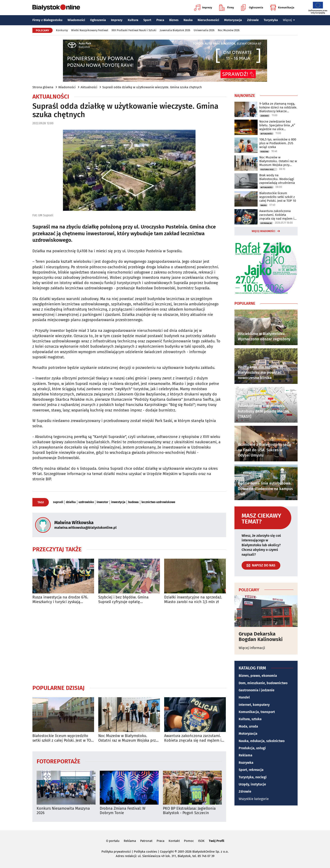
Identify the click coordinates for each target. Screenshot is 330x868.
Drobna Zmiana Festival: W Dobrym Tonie (123, 811)
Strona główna (43, 87)
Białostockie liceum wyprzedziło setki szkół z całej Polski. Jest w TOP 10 (63, 738)
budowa (133, 502)
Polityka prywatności (116, 852)
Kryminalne (266, 223)
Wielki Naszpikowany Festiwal (90, 30)
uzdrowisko (86, 502)
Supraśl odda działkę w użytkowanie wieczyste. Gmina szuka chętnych (152, 87)
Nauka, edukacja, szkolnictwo (262, 741)
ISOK (201, 841)
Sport (147, 20)
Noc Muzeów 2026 (229, 30)
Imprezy (203, 8)
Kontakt (174, 841)
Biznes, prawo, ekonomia (258, 676)
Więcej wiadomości (263, 231)
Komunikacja (282, 8)
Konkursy (62, 30)
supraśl (58, 502)
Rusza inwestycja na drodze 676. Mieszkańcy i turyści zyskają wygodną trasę (60, 600)
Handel (244, 697)
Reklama (246, 755)
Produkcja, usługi (252, 748)
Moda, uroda (248, 726)
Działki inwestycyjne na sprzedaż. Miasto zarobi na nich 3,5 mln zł (193, 600)
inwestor (102, 502)
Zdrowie (253, 20)
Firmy (227, 8)
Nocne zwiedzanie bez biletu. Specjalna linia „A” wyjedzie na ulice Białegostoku (277, 125)
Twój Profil (216, 841)
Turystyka (271, 20)
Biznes (174, 20)
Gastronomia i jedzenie (257, 690)
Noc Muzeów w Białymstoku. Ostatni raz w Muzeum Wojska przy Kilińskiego (128, 738)
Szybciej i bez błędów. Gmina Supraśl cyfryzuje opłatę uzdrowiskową (123, 600)
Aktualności (89, 87)
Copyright (167, 852)
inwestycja (118, 502)
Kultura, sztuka (250, 719)
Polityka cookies (145, 852)
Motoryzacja (233, 20)
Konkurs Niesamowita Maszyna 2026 (63, 811)
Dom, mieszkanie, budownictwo (263, 683)
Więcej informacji (252, 648)
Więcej (289, 20)
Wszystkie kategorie (254, 799)
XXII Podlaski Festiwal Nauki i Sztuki (134, 30)
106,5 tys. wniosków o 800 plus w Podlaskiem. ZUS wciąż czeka (278, 143)
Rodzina (264, 152)
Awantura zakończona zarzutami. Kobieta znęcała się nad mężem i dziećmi (193, 738)
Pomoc (189, 841)
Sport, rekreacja (251, 770)
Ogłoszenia (252, 8)
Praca (160, 20)
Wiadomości (76, 20)
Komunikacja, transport (257, 712)
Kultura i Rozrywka (269, 170)
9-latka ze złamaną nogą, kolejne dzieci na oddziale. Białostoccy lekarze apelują (278, 107)
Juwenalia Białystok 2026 (175, 30)
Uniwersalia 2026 (204, 30)
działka (71, 502)
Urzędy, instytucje (252, 784)
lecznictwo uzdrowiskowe (158, 502)
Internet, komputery (254, 705)
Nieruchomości (208, 20)
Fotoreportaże (59, 761)
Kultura (133, 20)
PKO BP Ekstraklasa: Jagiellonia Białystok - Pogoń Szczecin (189, 811)
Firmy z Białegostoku (47, 20)
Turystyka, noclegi (253, 777)
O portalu (113, 841)
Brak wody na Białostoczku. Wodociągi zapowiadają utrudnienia (277, 179)
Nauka (188, 20)
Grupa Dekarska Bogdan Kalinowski (261, 637)
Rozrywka (246, 763)
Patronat (146, 841)
